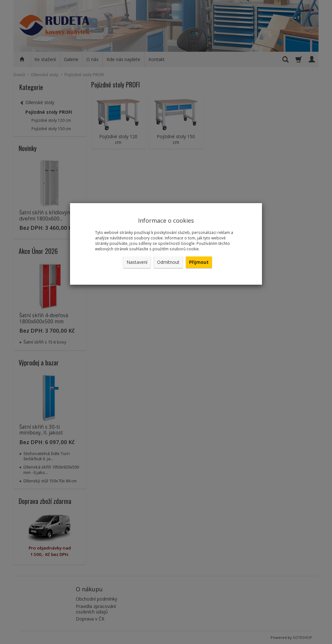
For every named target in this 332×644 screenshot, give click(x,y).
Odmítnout (168, 262)
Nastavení (137, 262)
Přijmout (199, 262)
